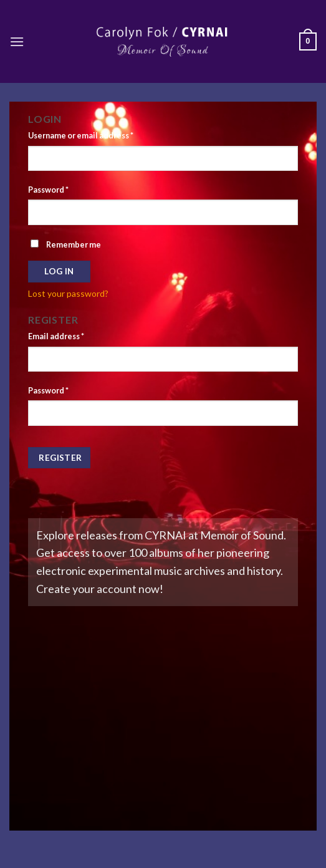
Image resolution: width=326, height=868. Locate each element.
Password (48, 190)
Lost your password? (68, 293)
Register (60, 458)
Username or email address (81, 136)
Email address (56, 336)
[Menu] (17, 41)
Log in (59, 271)
